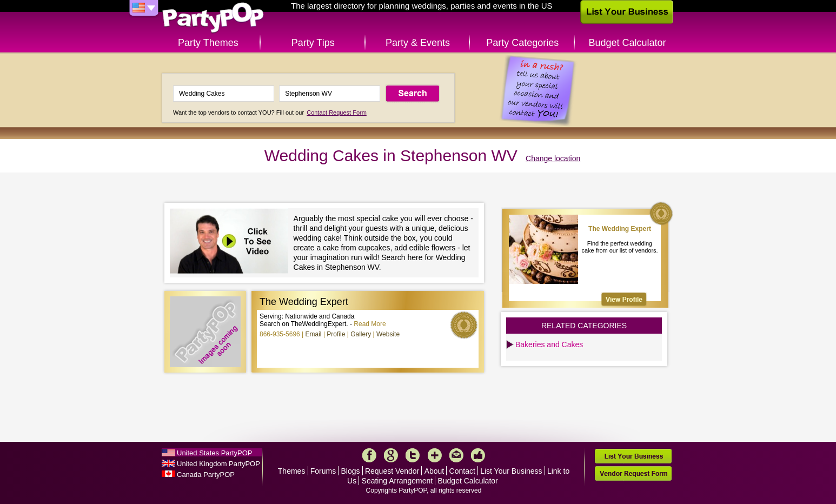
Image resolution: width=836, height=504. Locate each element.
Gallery (361, 334)
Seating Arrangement (397, 481)
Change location (553, 158)
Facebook (369, 455)
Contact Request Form (337, 112)
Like (478, 455)
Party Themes (208, 43)
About (434, 471)
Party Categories (522, 43)
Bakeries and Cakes (549, 344)
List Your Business (511, 471)
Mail (456, 455)
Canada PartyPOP (206, 475)
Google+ (391, 455)
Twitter (413, 455)
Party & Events (418, 43)
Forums (323, 471)
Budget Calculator (628, 43)
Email (314, 334)
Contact (462, 471)
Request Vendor (392, 471)
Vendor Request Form (633, 473)
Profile (336, 334)
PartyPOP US (213, 18)
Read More (370, 324)
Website (388, 334)
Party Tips (313, 43)
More (435, 455)
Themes (292, 471)
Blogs (351, 471)
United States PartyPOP (214, 453)
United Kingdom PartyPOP (218, 464)
